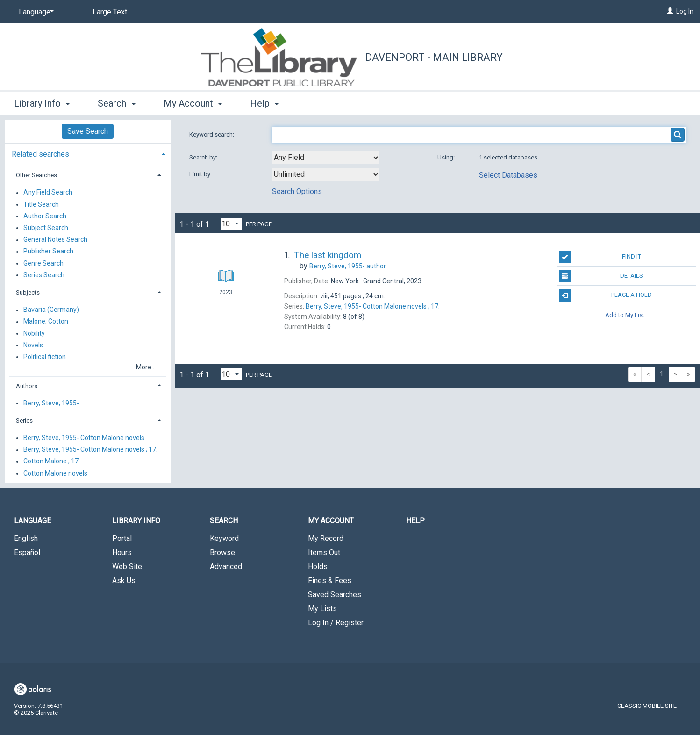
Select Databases (508, 175)
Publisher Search (48, 252)
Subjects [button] (28, 292)
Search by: (204, 157)
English (26, 538)
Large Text (110, 12)
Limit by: (201, 174)
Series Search (44, 275)
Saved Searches (335, 594)
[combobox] (326, 158)
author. (348, 266)
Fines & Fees (330, 580)
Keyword (224, 538)
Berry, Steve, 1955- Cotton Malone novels (84, 438)
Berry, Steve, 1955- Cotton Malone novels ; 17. (90, 450)
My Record (326, 538)
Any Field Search (48, 193)
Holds (318, 566)
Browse (222, 552)
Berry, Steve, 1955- (51, 403)
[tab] (88, 153)
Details (601, 276)
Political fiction (45, 357)
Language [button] (32, 521)
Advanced (226, 566)
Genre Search (43, 263)
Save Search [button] (88, 131)
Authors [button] (27, 386)
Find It (600, 257)
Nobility (34, 333)
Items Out (324, 552)
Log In (685, 11)
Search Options (297, 191)
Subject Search (46, 228)
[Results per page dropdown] (231, 224)
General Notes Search (55, 240)
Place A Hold (606, 295)
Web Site (127, 566)
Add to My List (625, 315)
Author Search (45, 216)
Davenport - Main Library (434, 57)
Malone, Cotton (46, 322)
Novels (33, 345)
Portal (122, 538)
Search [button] (116, 103)
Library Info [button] (42, 103)
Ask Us (124, 580)
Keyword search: (212, 134)
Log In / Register (336, 623)
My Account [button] (193, 103)
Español (27, 552)
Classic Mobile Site (647, 706)
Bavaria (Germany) (51, 310)
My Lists (322, 609)
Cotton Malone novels (55, 473)
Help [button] (264, 103)
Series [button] (24, 421)
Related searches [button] (40, 154)
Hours (122, 552)
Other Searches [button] (36, 175)
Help (415, 521)
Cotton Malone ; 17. (52, 461)
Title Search (41, 204)
